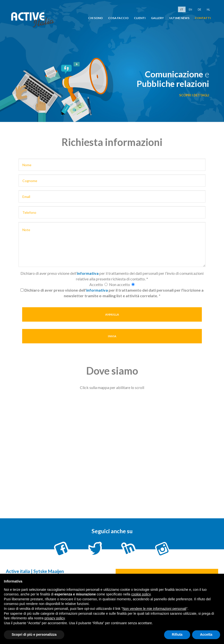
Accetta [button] (206, 634)
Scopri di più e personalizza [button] (34, 634)
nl (208, 9)
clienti (140, 18)
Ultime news (179, 18)
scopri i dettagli (194, 95)
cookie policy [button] (141, 594)
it (182, 9)
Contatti (203, 18)
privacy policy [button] (55, 618)
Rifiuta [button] (177, 634)
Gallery (157, 18)
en (190, 9)
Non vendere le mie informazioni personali (154, 609)
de (199, 9)
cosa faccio (118, 18)
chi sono (95, 18)
